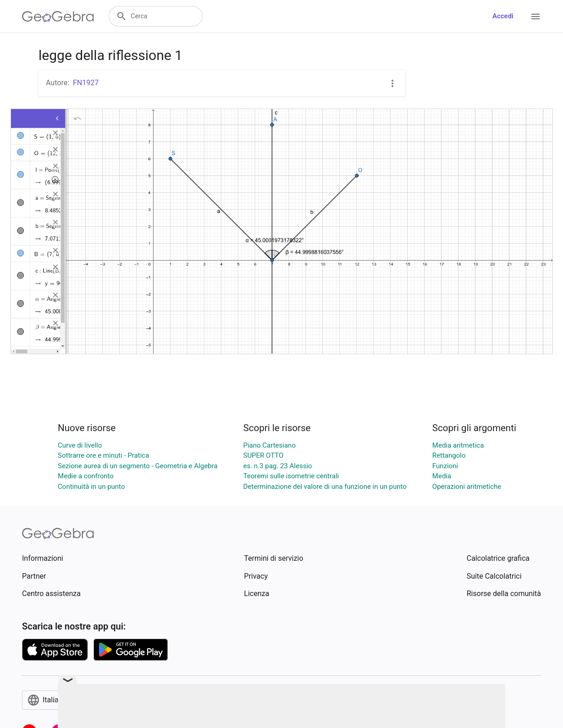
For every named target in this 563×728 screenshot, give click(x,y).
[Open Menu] (535, 16)
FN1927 (86, 83)
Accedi (503, 16)
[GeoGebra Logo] (58, 16)
